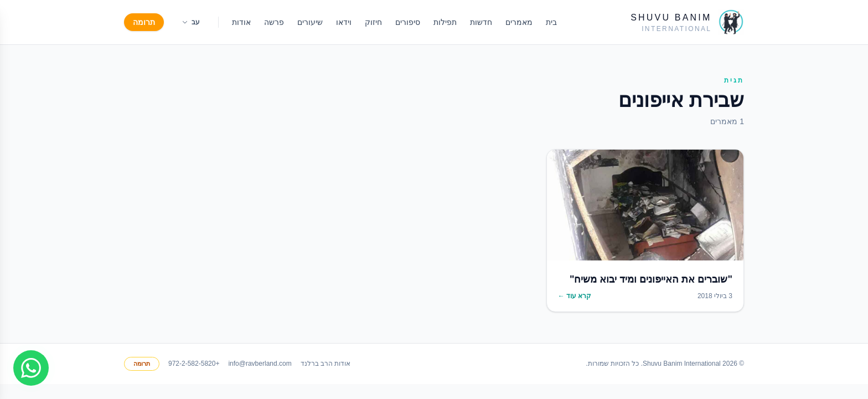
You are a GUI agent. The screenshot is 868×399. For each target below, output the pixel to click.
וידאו (344, 22)
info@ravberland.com (260, 364)
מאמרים (519, 22)
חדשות (481, 22)
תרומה (144, 22)
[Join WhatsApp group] (31, 368)
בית (551, 22)
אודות (241, 22)
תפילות (445, 22)
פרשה (274, 22)
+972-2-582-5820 (194, 364)
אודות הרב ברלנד (326, 364)
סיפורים (408, 22)
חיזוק (373, 22)
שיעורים (310, 22)
